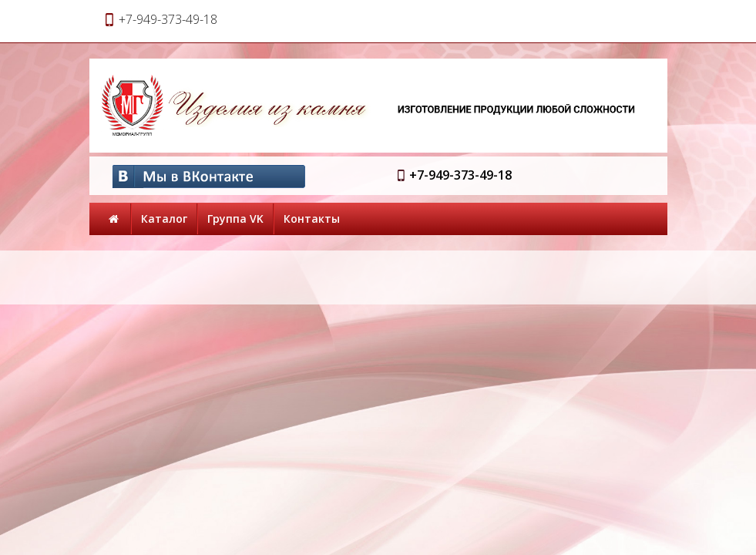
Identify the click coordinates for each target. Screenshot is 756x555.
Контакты (312, 219)
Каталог (164, 219)
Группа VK (235, 219)
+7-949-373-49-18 (460, 175)
